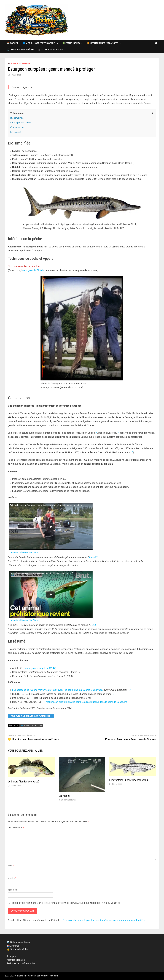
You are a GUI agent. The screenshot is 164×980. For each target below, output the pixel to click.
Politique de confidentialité (21, 963)
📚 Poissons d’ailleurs (19, 63)
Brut (94, 625)
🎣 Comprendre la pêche (20, 50)
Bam (56, 976)
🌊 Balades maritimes (18, 942)
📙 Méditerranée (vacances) (102, 43)
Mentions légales (16, 960)
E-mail (12, 878)
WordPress (46, 976)
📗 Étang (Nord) (71, 43)
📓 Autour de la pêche (50, 50)
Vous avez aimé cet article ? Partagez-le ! (31, 716)
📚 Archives (13, 946)
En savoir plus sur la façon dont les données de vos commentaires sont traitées (104, 920)
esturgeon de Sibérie (33, 270)
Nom (11, 866)
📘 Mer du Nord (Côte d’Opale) (39, 43)
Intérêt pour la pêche (21, 123)
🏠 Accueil (13, 43)
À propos (12, 956)
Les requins (65, 796)
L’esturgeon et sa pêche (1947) (40, 668)
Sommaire (18, 113)
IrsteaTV (93, 557)
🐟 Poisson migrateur (32, 725)
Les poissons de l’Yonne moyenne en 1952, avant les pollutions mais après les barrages (58, 690)
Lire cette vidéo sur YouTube (23, 552)
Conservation (17, 127)
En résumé (16, 132)
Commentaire (16, 828)
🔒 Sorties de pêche (17, 949)
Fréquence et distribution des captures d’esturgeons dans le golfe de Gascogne (86, 702)
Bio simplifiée (17, 118)
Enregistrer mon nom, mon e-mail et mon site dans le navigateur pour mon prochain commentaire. (67, 903)
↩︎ (129, 690)
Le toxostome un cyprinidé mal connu (129, 780)
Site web (13, 890)
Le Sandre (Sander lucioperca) (24, 782)
